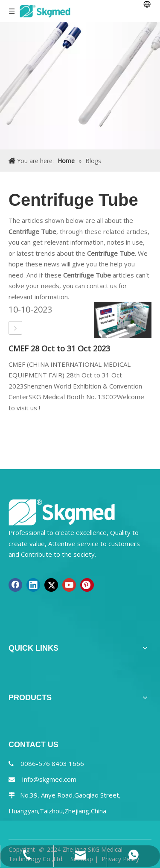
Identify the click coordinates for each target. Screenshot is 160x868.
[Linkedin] (33, 585)
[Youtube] (69, 585)
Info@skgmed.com (49, 779)
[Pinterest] (87, 585)
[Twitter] (51, 585)
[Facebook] (15, 585)
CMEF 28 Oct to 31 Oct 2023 (59, 348)
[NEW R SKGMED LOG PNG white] (62, 512)
